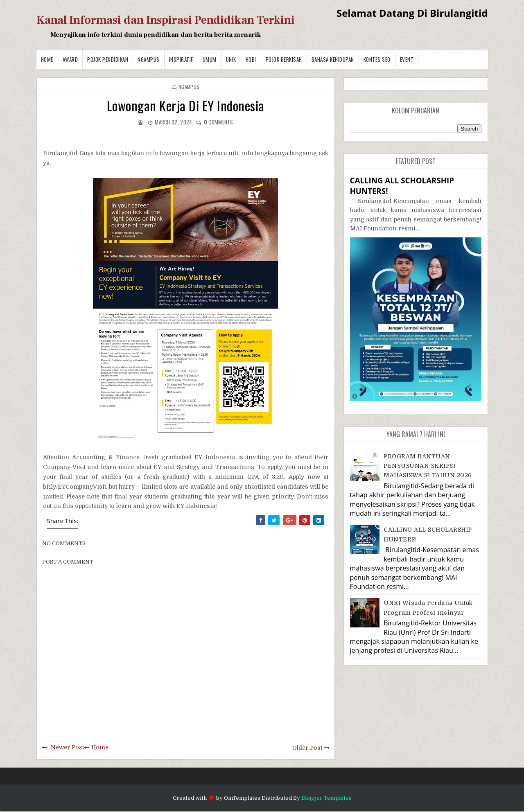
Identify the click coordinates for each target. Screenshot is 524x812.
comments (219, 122)
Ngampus (149, 59)
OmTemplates (242, 798)
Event (407, 59)
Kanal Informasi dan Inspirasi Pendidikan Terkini (166, 20)
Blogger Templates (326, 798)
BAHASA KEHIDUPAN (333, 59)
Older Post (307, 748)
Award (70, 59)
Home (47, 59)
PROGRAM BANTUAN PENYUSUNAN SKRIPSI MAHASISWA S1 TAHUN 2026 (428, 466)
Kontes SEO (377, 59)
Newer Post (67, 747)
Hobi (251, 59)
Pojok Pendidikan (108, 59)
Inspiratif (181, 59)
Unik (231, 59)
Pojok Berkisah (284, 59)
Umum (210, 59)
